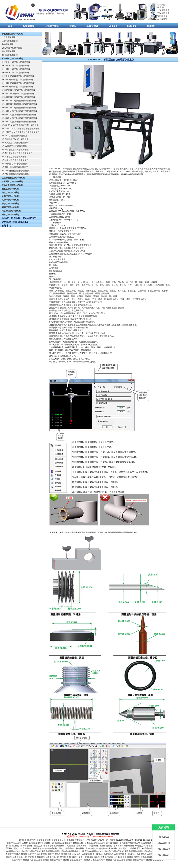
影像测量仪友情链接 (76, 840)
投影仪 (73, 26)
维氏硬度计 (135, 848)
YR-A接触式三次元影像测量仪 (15, 160)
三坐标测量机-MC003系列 (13, 178)
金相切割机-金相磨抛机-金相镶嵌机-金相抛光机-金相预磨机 (108, 854)
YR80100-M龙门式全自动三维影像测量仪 (20, 125)
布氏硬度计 (147, 848)
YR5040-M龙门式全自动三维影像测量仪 (19, 115)
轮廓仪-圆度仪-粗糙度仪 (31, 846)
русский (132, 26)
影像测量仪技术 (43, 840)
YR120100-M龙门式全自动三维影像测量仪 (21, 129)
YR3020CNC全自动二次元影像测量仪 (18, 90)
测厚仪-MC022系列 (10, 215)
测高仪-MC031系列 (10, 207)
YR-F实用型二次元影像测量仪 (15, 143)
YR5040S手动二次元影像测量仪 (16, 73)
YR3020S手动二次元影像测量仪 (16, 66)
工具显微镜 (162, 19)
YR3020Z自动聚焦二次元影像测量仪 (18, 80)
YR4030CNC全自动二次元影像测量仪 (18, 94)
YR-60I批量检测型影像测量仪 (15, 167)
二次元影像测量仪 (10, 37)
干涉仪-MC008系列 (10, 204)
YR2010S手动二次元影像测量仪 (16, 62)
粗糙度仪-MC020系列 (11, 211)
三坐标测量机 (52, 26)
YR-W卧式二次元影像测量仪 (14, 146)
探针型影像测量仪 (10, 51)
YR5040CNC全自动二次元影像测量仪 (18, 97)
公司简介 (161, 5)
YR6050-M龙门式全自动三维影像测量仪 (19, 118)
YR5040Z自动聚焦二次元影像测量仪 (18, 87)
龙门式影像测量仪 (10, 55)
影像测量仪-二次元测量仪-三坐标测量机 (94, 846)
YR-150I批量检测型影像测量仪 (15, 174)
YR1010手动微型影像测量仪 (14, 136)
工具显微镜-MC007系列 (12, 185)
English (113, 26)
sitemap (139, 840)
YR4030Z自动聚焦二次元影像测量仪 (18, 83)
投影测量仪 (162, 16)
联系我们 (161, 8)
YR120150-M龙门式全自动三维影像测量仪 (21, 132)
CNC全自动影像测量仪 (12, 48)
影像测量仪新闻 (58, 840)
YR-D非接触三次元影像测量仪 (15, 150)
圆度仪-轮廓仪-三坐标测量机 (71, 848)
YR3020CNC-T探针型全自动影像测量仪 (19, 101)
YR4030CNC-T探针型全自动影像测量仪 (19, 104)
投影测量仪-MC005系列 (12, 182)
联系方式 (31, 840)
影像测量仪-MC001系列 (12, 34)
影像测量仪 (29, 26)
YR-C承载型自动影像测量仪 (14, 157)
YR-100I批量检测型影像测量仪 (15, 171)
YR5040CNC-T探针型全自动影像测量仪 (19, 108)
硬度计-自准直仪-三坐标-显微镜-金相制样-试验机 (28, 843)
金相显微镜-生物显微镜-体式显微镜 (59, 846)
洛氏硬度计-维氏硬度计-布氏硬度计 (135, 843)
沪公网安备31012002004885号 (119, 840)
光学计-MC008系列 (10, 200)
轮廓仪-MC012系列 (10, 196)
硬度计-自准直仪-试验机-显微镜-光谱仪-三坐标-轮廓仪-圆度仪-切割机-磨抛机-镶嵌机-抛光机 (123, 851)
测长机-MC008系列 (10, 189)
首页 (10, 26)
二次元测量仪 (163, 10)
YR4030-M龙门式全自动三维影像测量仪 (19, 111)
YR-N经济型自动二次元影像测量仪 (17, 153)
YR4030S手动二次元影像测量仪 (16, 69)
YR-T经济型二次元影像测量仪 (15, 139)
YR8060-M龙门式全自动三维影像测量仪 (19, 122)
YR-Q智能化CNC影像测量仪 (14, 164)
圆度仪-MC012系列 (10, 193)
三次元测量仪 (163, 13)
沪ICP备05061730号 (95, 840)
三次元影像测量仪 (10, 41)
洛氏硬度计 (124, 848)
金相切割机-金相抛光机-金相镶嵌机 (67, 843)
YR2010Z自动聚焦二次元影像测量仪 (18, 76)
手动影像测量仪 (9, 44)
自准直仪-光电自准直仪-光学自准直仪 (101, 843)
